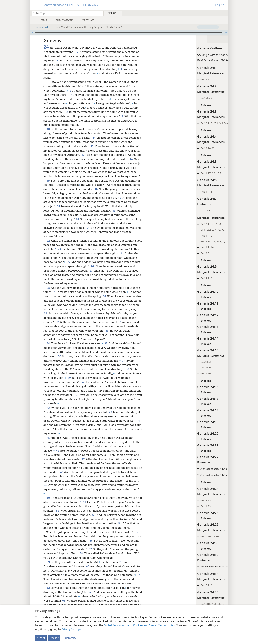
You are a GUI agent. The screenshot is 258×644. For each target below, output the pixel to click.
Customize (70, 638)
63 (91, 601)
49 (61, 489)
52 (74, 515)
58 (90, 562)
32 (74, 326)
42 (48, 412)
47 (83, 463)
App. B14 (210, 469)
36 (65, 361)
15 (48, 185)
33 (122, 335)
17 (127, 202)
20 (77, 223)
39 (85, 382)
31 (63, 318)
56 (95, 549)
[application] (129, 32)
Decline (54, 638)
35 (106, 348)
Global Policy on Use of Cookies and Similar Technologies (139, 625)
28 (48, 292)
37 (133, 365)
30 (113, 301)
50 (48, 502)
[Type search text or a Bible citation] (66, 13)
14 (136, 159)
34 (48, 348)
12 (92, 146)
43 (110, 416)
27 (104, 275)
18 (65, 211)
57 (98, 558)
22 (48, 245)
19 (114, 215)
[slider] (129, 32)
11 (94, 138)
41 (99, 399)
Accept (41, 638)
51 (89, 506)
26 (110, 271)
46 (58, 455)
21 (95, 232)
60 (87, 575)
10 (48, 129)
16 (96, 193)
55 (136, 541)
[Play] (32, 32)
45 (48, 442)
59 (48, 571)
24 (129, 258)
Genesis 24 (39, 27)
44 (45, 429)
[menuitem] (224, 13)
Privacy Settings (71, 629)
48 (65, 476)
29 (55, 296)
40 (96, 386)
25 (82, 266)
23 (64, 253)
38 (134, 373)
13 (83, 155)
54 (56, 532)
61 (45, 588)
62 (48, 596)
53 (113, 519)
